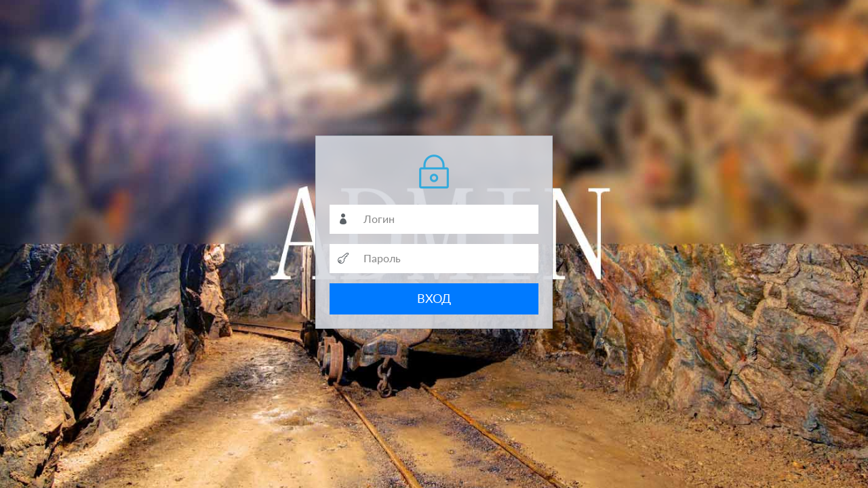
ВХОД (434, 298)
